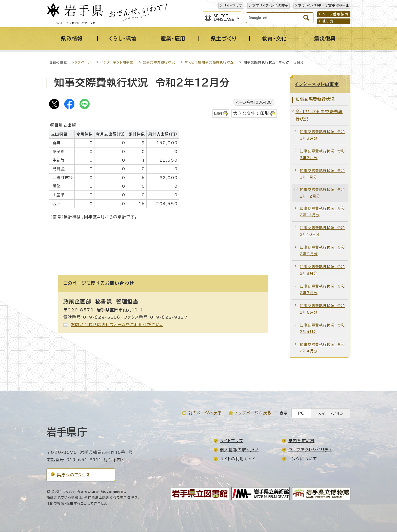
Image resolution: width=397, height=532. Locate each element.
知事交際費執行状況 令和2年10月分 (322, 231)
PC (301, 413)
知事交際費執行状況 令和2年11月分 (322, 212)
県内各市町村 (301, 441)
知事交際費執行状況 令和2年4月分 (322, 348)
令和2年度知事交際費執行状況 (209, 63)
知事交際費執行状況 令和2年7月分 (322, 290)
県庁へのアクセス (74, 475)
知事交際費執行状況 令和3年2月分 (322, 155)
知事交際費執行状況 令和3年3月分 (322, 135)
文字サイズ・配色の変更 (270, 6)
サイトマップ (233, 6)
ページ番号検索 (335, 14)
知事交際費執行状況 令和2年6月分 (322, 309)
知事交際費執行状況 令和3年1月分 (322, 174)
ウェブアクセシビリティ (310, 450)
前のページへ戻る (205, 413)
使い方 (328, 21)
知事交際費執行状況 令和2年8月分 (322, 270)
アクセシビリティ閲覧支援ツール (324, 6)
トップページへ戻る (253, 413)
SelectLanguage (224, 18)
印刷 (218, 114)
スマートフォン (331, 413)
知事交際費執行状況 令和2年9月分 (322, 251)
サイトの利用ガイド (238, 459)
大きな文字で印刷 (251, 113)
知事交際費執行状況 (159, 63)
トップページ (81, 63)
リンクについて (303, 459)
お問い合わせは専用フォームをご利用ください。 (117, 325)
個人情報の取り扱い (239, 450)
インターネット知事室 (117, 63)
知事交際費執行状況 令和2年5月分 (322, 329)
